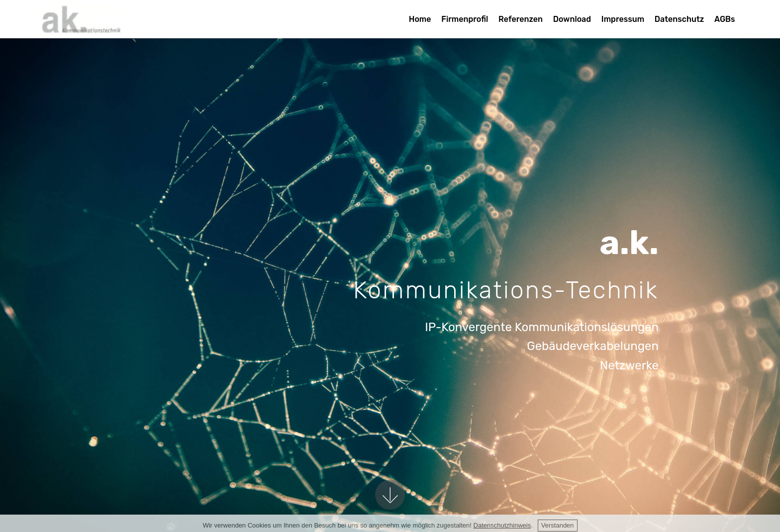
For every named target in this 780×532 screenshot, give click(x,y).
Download (572, 19)
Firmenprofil (465, 19)
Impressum (623, 19)
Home (420, 19)
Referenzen (521, 19)
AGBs (725, 19)
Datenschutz (679, 19)
